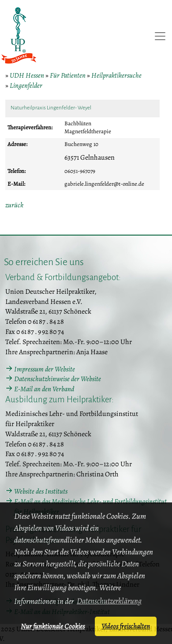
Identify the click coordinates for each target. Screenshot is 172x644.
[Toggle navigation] (160, 36)
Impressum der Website (45, 369)
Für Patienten (68, 75)
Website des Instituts (41, 491)
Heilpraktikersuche (116, 75)
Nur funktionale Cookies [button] (53, 626)
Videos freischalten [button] (126, 626)
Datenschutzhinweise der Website (58, 379)
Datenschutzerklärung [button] (109, 601)
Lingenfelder (26, 86)
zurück (14, 205)
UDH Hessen (27, 75)
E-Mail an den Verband (44, 389)
